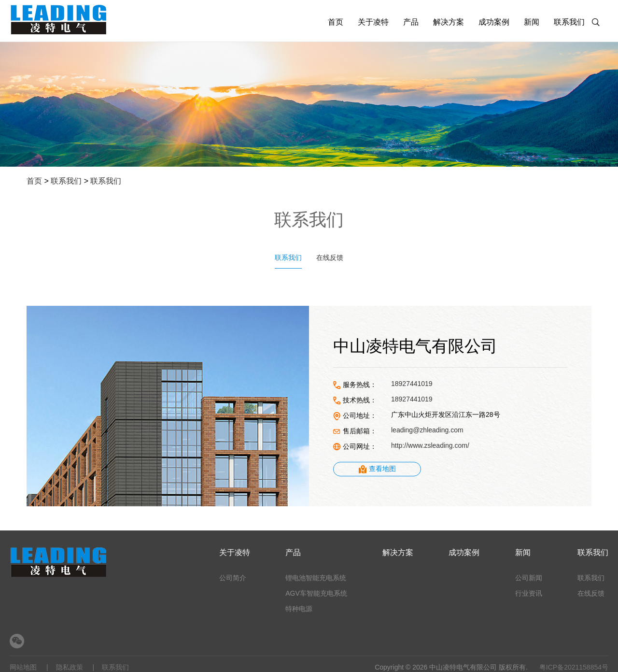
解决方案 (449, 22)
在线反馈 (330, 257)
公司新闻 (529, 578)
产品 (411, 22)
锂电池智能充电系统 (316, 578)
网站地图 (23, 667)
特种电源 (299, 609)
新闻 (532, 22)
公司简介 (233, 578)
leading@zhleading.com (427, 430)
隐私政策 (70, 667)
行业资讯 (529, 593)
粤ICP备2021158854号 (574, 667)
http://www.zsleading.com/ (430, 445)
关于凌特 (373, 22)
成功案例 (494, 22)
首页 (336, 22)
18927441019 (412, 384)
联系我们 (569, 22)
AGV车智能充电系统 (316, 593)
